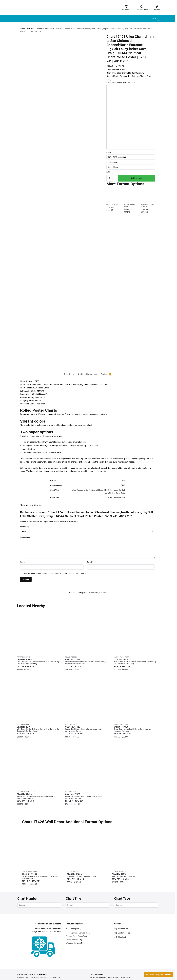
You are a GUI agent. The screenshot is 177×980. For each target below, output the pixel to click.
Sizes (109, 152)
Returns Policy (114, 974)
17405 (122, 482)
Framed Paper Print (121, 654)
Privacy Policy (127, 974)
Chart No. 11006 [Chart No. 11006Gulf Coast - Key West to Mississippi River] (88, 874)
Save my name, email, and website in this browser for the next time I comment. (56, 570)
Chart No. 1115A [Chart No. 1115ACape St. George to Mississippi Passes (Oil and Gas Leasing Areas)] (43, 875)
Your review (26, 535)
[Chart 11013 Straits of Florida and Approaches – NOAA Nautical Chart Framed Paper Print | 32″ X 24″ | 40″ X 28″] (132, 846)
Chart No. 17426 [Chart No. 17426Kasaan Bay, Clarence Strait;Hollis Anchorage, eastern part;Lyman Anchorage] (88, 727)
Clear (108, 172)
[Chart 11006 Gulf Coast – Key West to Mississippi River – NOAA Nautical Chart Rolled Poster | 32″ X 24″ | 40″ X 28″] (88, 846)
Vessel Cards (55, 974)
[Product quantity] (110, 178)
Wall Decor (31, 29)
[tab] (69, 369)
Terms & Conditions (98, 974)
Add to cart (136, 178)
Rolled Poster (42, 29)
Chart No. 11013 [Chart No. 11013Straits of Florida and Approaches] (132, 874)
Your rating (25, 524)
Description (69, 371)
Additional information (88, 371)
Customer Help (142, 8)
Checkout (156, 8)
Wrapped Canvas (113, 205)
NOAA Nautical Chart (116, 494)
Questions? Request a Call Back (159, 975)
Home (22, 29)
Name (23, 559)
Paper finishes (112, 162)
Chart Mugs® (23, 974)
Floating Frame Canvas (26, 721)
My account (127, 8)
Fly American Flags (39, 974)
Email (90, 559)
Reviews (105, 371)
